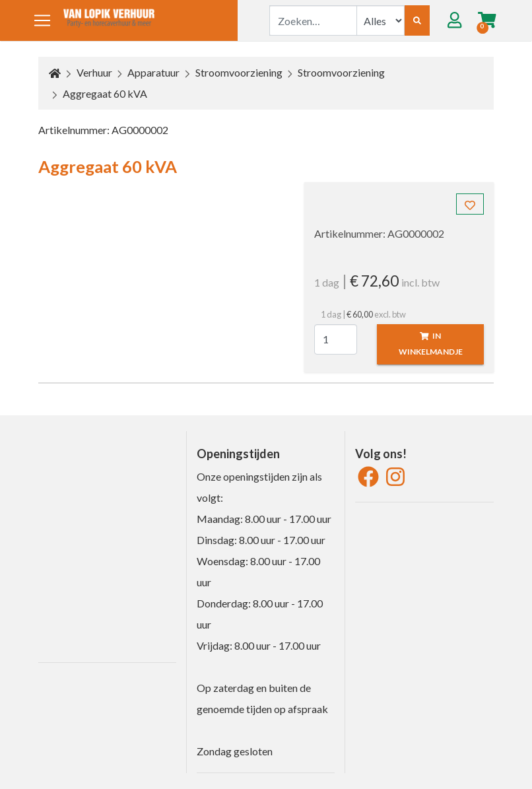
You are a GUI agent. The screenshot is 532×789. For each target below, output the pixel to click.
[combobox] (313, 20)
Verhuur (94, 72)
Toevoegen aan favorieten (474, 207)
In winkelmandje (431, 344)
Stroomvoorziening (239, 72)
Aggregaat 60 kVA (105, 93)
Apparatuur (153, 72)
